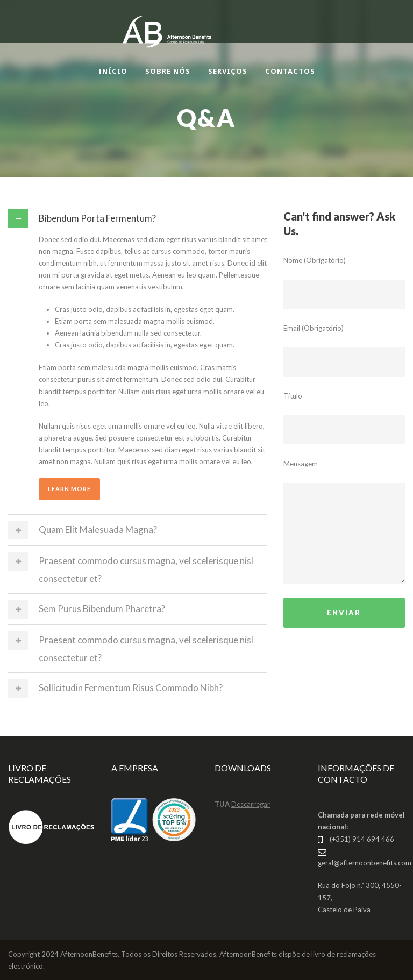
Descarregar (251, 804)
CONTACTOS (290, 71)
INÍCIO (113, 71)
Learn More (69, 489)
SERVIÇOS (228, 71)
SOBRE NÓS (168, 71)
